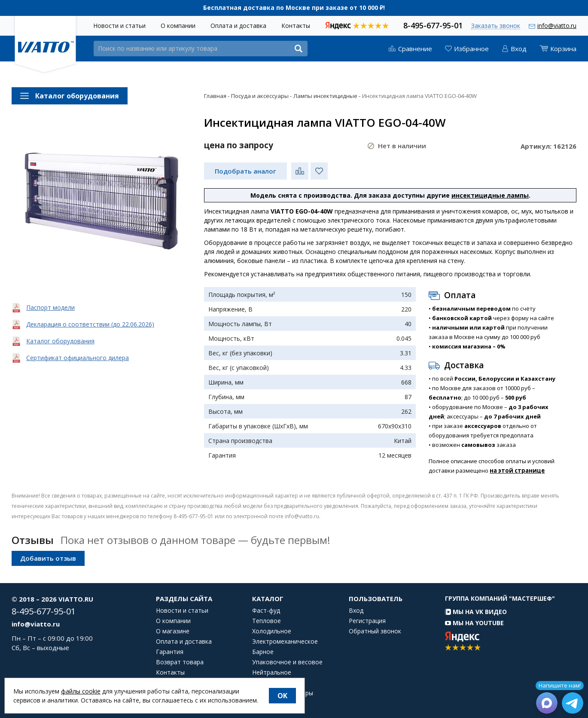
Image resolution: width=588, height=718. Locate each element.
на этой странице (517, 471)
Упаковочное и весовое (287, 662)
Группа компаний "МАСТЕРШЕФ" (500, 598)
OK (282, 696)
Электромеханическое (285, 642)
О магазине (173, 631)
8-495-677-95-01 (433, 25)
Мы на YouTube (474, 623)
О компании (178, 26)
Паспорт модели (50, 307)
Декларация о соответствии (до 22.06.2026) (90, 324)
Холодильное (272, 631)
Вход (356, 611)
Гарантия (170, 652)
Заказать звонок (496, 26)
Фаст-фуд (266, 611)
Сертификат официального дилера (78, 358)
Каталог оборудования (60, 341)
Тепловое (267, 621)
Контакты (296, 26)
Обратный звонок (375, 631)
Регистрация (367, 621)
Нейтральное (272, 672)
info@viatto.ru (557, 26)
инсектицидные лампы (490, 195)
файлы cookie (81, 691)
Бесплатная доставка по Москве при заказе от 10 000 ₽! (294, 8)
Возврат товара (180, 662)
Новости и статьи (119, 26)
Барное (263, 652)
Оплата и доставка (238, 26)
